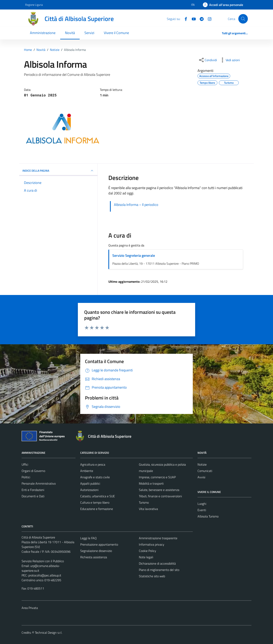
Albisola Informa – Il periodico (136, 205)
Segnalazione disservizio (96, 551)
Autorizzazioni (89, 490)
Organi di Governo (33, 471)
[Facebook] (184, 19)
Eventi (202, 510)
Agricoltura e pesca (93, 464)
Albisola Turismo (208, 516)
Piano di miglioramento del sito (159, 570)
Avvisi (201, 477)
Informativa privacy (152, 544)
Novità (70, 33)
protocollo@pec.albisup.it (45, 575)
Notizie (202, 464)
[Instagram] (208, 19)
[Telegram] (200, 19)
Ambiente (87, 471)
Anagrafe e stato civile (95, 477)
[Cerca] (243, 19)
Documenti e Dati (33, 496)
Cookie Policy (147, 551)
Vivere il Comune (116, 33)
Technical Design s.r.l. (49, 633)
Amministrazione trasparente (158, 538)
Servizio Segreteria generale (134, 255)
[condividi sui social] (208, 60)
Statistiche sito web (152, 576)
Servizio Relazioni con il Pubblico (43, 561)
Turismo (144, 502)
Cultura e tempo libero (95, 502)
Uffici (25, 464)
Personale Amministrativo (39, 483)
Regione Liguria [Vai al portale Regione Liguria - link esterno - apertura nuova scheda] (34, 5)
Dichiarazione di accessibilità (157, 563)
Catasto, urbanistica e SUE (98, 496)
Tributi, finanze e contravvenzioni (160, 496)
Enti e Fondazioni (33, 490)
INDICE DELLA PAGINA (58, 171)
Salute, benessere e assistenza (159, 490)
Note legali (146, 557)
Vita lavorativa (148, 509)
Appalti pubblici (90, 483)
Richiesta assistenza (94, 557)
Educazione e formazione (97, 509)
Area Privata (30, 608)
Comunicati (205, 471)
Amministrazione (43, 33)
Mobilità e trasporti (151, 483)
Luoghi (202, 504)
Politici (26, 477)
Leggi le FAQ (88, 538)
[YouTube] (192, 19)
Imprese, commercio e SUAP (157, 477)
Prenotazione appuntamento (99, 544)
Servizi (89, 33)
